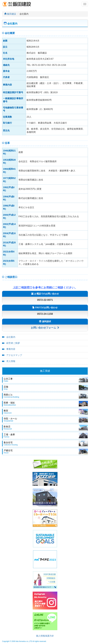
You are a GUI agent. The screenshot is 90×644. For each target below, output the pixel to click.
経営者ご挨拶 (13, 343)
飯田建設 (10, 14)
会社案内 (11, 337)
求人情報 (11, 361)
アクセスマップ (14, 355)
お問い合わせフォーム (45, 328)
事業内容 (11, 349)
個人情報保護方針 (45, 636)
